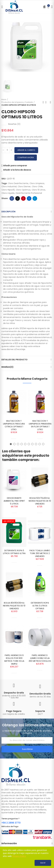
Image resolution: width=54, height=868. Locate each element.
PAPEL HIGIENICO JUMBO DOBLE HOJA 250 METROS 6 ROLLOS (40, 658)
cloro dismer (24, 186)
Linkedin (29, 198)
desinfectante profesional (29, 193)
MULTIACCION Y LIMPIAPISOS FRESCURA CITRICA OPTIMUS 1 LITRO (14, 425)
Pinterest (23, 198)
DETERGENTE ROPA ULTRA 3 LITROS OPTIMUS (40, 606)
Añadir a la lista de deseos (17, 170)
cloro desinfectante (18, 183)
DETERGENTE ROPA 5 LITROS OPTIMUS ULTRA (14, 552)
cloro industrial (9, 186)
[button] (11, 444)
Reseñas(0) (7, 367)
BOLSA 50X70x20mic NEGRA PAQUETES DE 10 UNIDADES (40, 501)
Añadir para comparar (15, 166)
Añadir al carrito (26, 150)
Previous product (43, 102)
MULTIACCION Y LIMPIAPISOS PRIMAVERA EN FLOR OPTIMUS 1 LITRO (40, 425)
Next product (50, 102)
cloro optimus (23, 190)
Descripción (8, 212)
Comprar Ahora (26, 157)
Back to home (47, 102)
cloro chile (37, 186)
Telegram (35, 198)
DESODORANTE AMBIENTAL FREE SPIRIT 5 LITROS (14, 501)
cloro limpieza (37, 183)
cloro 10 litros (38, 190)
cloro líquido (8, 193)
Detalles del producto (14, 360)
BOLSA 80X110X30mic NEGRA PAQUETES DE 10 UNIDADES (14, 606)
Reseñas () (14, 124)
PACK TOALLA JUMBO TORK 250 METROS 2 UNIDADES (40, 553)
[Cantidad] (7, 150)
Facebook (12, 198)
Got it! (43, 863)
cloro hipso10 (8, 190)
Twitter (18, 198)
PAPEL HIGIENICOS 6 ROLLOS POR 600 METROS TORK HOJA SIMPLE (14, 660)
